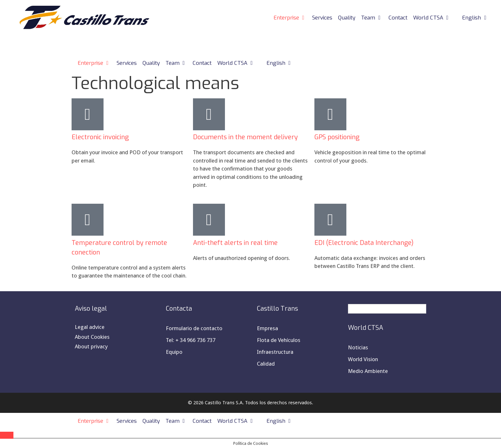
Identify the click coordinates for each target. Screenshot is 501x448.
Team (373, 18)
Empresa (267, 328)
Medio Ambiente (368, 371)
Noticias (358, 347)
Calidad (266, 364)
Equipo (174, 352)
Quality (347, 18)
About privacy (91, 346)
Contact (398, 18)
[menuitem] (472, 18)
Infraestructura (275, 352)
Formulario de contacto (194, 328)
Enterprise (292, 18)
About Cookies (92, 337)
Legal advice (90, 327)
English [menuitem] (366, 309)
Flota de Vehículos (279, 340)
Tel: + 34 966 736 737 (191, 340)
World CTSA (433, 18)
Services (322, 18)
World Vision (363, 359)
